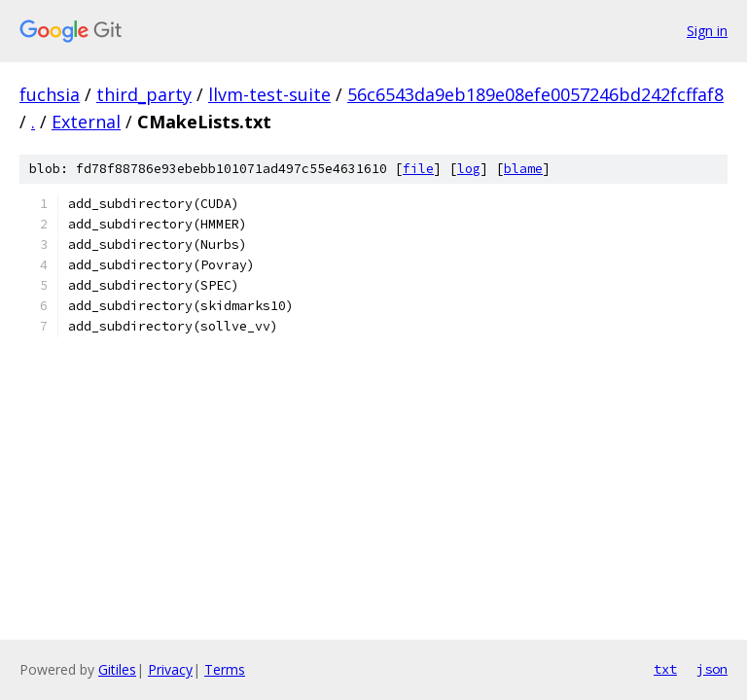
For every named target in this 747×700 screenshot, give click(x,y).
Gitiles (117, 669)
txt (665, 669)
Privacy (170, 669)
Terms (225, 669)
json (712, 669)
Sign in (707, 31)
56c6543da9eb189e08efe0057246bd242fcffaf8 (535, 94)
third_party (144, 94)
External (86, 122)
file (418, 169)
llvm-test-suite (269, 94)
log (469, 169)
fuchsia (50, 94)
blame (523, 169)
